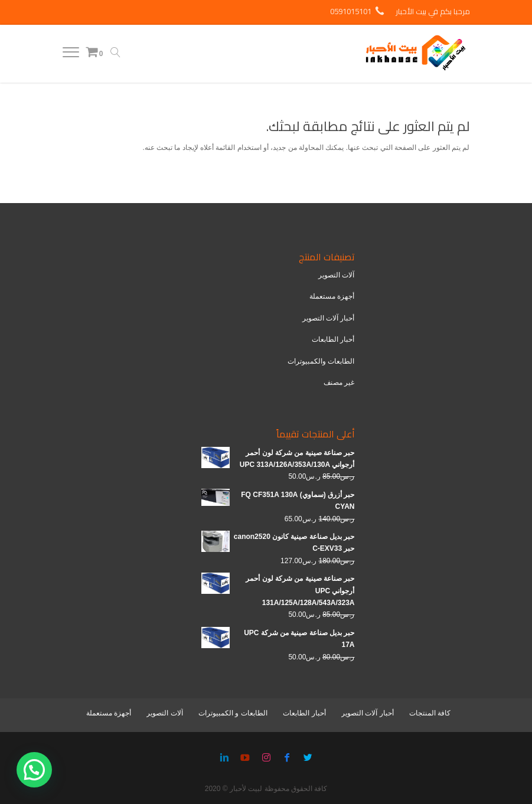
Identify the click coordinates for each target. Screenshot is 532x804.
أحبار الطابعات (333, 339)
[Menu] (71, 55)
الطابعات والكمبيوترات (321, 361)
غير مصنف (339, 383)
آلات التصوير (336, 275)
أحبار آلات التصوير (329, 318)
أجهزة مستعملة (332, 296)
